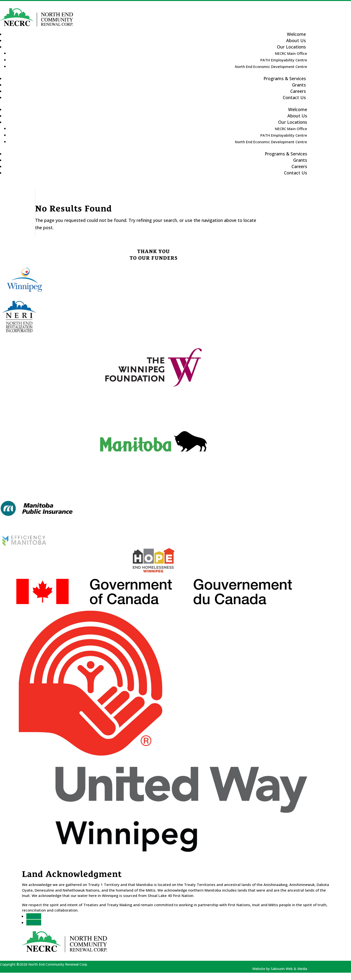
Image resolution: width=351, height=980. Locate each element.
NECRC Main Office (291, 53)
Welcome (298, 109)
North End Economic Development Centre (271, 67)
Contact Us (294, 97)
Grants (300, 160)
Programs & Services (285, 78)
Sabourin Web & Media (289, 969)
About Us (297, 116)
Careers (299, 166)
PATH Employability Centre (284, 60)
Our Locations (291, 47)
